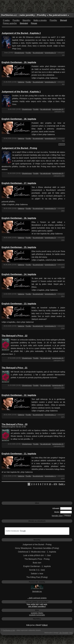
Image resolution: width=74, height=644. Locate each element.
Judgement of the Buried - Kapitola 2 (21, 33)
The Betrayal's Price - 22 (14, 336)
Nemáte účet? (57, 516)
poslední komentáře (37, 615)
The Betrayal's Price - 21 (14, 368)
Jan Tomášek (64, 633)
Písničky (53, 20)
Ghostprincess (19, 53)
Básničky (27, 20)
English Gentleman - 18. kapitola (19, 119)
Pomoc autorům (10, 23)
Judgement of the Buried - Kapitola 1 (21, 92)
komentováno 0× (50, 53)
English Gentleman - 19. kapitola (19, 62)
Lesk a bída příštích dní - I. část (37, 555)
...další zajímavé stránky (37, 598)
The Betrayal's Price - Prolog (37, 559)
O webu (6, 20)
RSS (71, 633)
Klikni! (45, 625)
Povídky (16, 20)
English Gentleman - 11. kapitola (19, 454)
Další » (62, 484)
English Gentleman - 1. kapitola (37, 566)
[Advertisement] (37, 6)
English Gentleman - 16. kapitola (19, 218)
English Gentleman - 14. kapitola (19, 274)
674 (55, 484)
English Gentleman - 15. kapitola (19, 247)
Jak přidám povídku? (37, 606)
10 (50, 484)
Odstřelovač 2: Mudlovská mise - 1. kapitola (37, 552)
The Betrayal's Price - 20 (14, 424)
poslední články (37, 613)
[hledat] (34, 531)
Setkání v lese (37, 574)
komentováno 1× (50, 415)
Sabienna (21, 82)
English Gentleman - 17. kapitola (19, 183)
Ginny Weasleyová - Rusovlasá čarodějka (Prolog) (37, 548)
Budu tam (37, 563)
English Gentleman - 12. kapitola (19, 395)
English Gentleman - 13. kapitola (19, 304)
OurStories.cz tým (9, 630)
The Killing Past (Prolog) (37, 577)
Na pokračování (38, 53)
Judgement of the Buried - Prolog (19, 148)
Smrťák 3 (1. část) (37, 570)
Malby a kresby (40, 20)
